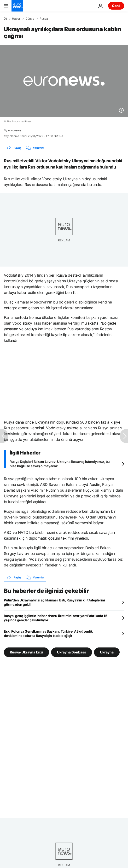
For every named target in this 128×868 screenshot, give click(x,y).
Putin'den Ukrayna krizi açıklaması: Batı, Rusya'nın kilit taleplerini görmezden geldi (54, 602)
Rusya (44, 19)
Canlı (116, 6)
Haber (16, 19)
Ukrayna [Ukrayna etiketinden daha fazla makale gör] (107, 652)
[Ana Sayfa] (5, 18)
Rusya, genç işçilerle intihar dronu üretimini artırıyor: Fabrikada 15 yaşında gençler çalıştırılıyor (56, 618)
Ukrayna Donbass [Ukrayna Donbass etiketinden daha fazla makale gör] (72, 652)
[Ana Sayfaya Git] (17, 6)
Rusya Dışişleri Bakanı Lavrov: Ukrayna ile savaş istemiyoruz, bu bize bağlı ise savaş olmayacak (60, 464)
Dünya (30, 19)
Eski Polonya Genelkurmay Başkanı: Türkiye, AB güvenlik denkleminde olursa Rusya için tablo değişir (48, 633)
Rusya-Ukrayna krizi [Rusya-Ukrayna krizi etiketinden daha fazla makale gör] (26, 652)
